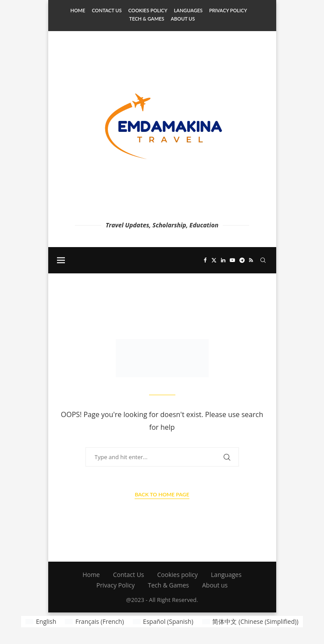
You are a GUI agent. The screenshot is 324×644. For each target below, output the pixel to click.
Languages (188, 10)
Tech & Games (147, 19)
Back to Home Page (162, 494)
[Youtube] (232, 260)
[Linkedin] (223, 260)
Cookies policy (148, 10)
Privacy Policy (228, 10)
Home (78, 10)
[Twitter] (214, 260)
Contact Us (107, 10)
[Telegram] (242, 260)
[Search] (263, 260)
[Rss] (251, 260)
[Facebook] (205, 260)
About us (183, 19)
